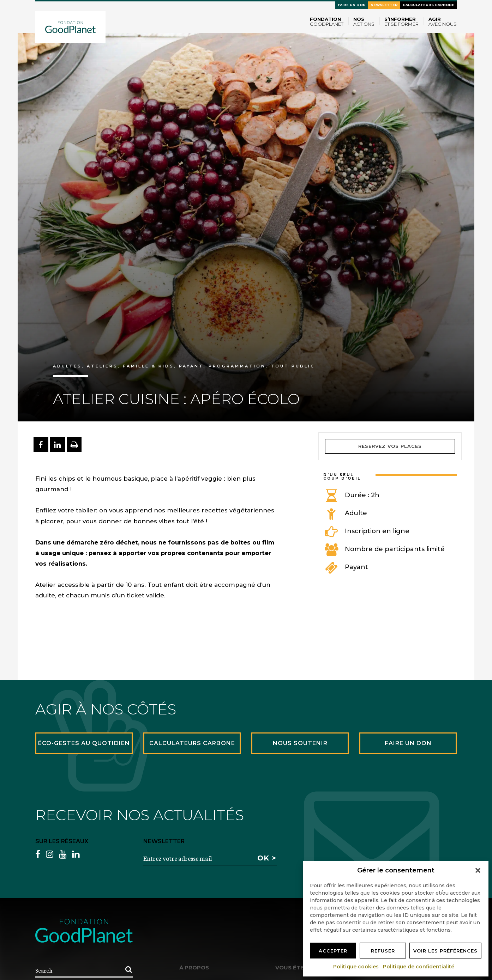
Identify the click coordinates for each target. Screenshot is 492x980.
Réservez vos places (390, 446)
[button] (478, 870)
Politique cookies (356, 967)
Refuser (383, 951)
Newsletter (384, 5)
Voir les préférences (445, 951)
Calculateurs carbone (428, 5)
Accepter (333, 951)
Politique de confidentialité (419, 967)
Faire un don (352, 5)
